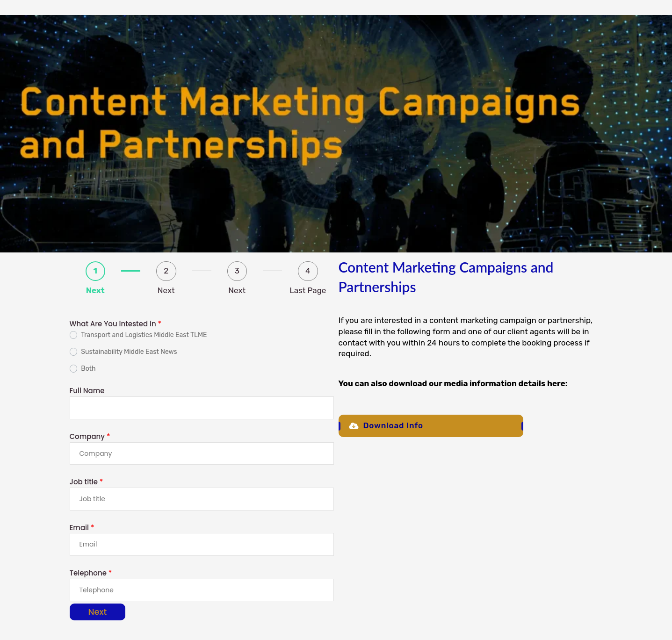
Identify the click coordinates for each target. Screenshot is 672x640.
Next (98, 612)
